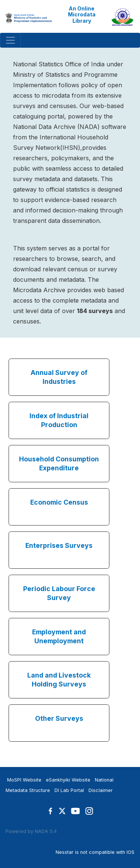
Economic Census (59, 502)
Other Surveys (59, 718)
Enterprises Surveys (59, 545)
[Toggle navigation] (10, 40)
